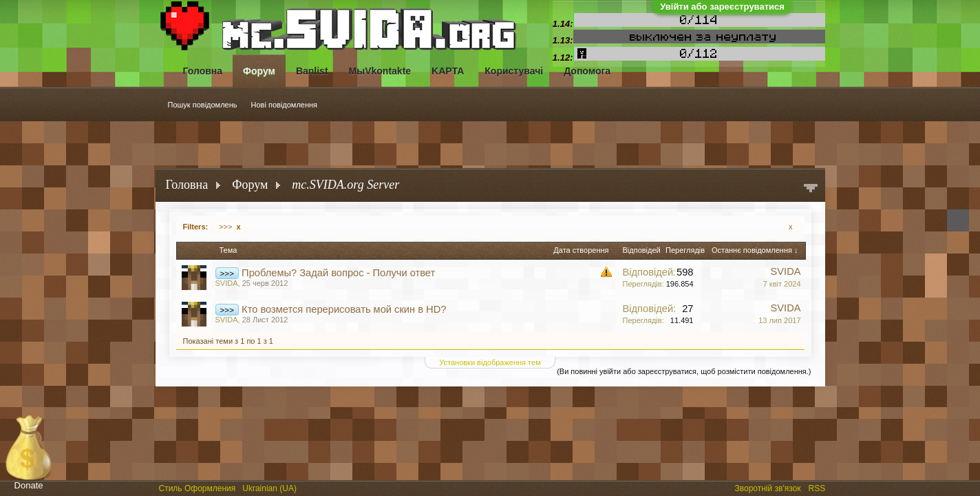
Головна (203, 71)
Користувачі (514, 71)
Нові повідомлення (285, 105)
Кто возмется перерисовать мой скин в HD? (344, 309)
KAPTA (448, 71)
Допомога (587, 71)
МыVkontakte (380, 71)
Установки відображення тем (490, 362)
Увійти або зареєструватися (722, 7)
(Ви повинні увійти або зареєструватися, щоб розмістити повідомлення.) (684, 371)
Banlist (312, 71)
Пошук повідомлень (203, 105)
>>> (230, 227)
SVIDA (227, 283)
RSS (818, 487)
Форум (259, 71)
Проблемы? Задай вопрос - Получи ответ (338, 273)
